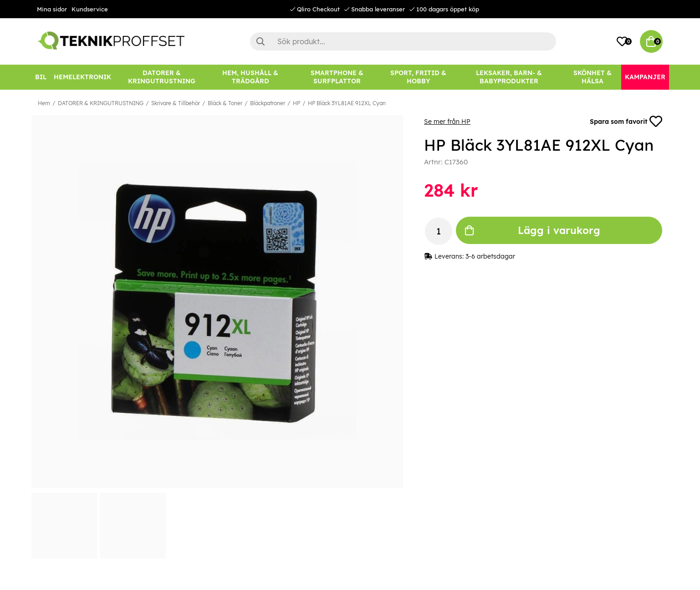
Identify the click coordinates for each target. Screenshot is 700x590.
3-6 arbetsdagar (490, 256)
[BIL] (41, 77)
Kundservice (90, 9)
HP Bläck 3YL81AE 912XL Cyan (347, 103)
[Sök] (403, 41)
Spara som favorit (626, 122)
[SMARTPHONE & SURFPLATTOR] (337, 77)
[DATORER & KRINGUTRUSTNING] (162, 77)
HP (296, 103)
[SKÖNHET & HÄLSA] (593, 77)
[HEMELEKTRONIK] (82, 77)
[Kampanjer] (645, 77)
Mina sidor (52, 9)
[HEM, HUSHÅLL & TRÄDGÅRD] (250, 77)
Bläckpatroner (268, 103)
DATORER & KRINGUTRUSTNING (101, 103)
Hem (44, 103)
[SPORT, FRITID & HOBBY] (418, 77)
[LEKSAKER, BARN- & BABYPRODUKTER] (509, 77)
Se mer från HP (447, 122)
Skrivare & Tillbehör (176, 103)
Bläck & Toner (225, 103)
